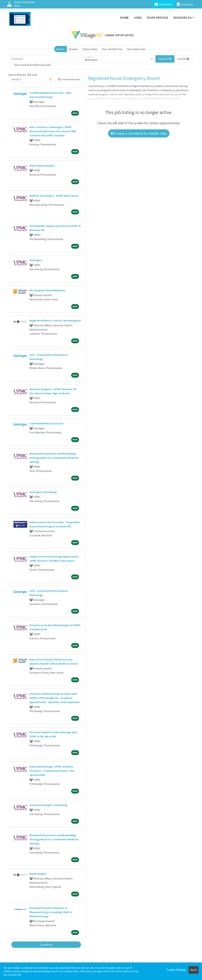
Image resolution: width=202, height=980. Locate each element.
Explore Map (90, 49)
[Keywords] (46, 59)
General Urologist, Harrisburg (48, 805)
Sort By (15, 79)
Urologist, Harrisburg (43, 492)
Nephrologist (38, 874)
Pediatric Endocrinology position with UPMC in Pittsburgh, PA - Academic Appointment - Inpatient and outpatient (54, 698)
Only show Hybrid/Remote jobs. (33, 65)
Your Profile (158, 18)
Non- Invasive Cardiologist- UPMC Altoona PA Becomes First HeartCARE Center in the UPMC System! (53, 131)
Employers (185, 4)
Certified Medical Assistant (46, 423)
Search (60, 49)
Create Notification (69, 79)
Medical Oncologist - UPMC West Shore (54, 196)
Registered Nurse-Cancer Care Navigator (55, 320)
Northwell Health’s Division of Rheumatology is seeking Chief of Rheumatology (51, 912)
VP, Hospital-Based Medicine (47, 290)
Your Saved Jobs (136, 49)
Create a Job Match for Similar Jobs (139, 133)
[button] (183, 59)
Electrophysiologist (42, 165)
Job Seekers (164, 4)
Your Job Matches (112, 49)
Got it (194, 970)
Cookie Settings (176, 970)
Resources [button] (183, 18)
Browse (73, 49)
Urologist (36, 260)
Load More (46, 945)
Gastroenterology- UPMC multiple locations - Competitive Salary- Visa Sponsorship (52, 771)
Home (124, 18)
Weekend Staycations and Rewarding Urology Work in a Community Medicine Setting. (54, 458)
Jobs (138, 18)
